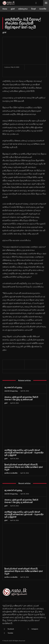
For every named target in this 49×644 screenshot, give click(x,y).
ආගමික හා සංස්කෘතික (11, 473)
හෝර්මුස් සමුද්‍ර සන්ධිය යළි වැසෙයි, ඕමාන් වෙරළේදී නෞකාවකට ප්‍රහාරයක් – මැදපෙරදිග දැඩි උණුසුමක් (24, 453)
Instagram (35, 629)
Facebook (11, 629)
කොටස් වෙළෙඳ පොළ (11, 391)
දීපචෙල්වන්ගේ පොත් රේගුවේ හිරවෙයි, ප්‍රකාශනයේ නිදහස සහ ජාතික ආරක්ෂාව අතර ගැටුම (24, 467)
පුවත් (4, 32)
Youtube (10, 633)
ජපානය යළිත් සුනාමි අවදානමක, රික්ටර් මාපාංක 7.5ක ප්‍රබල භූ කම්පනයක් (21, 398)
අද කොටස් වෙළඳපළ (13, 387)
